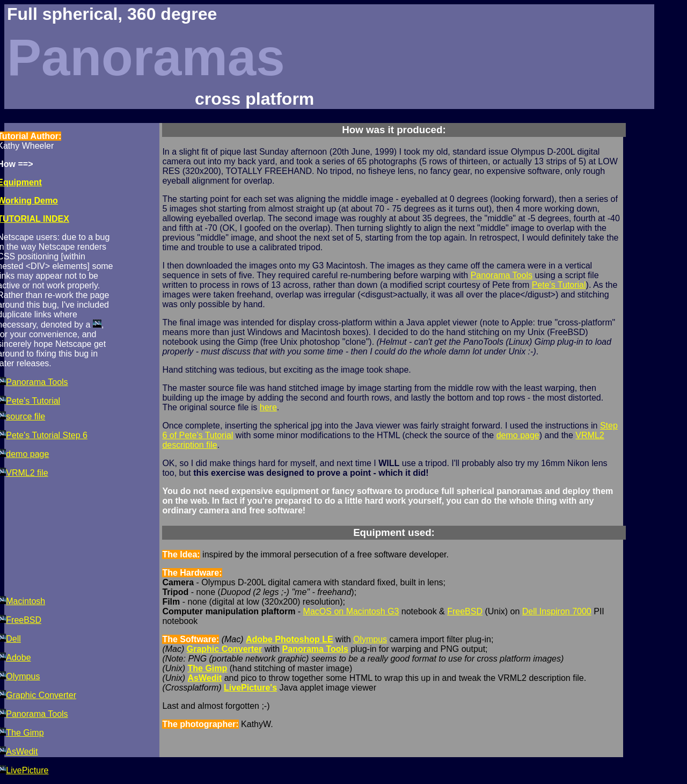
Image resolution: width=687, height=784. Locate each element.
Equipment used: (394, 532)
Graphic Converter (224, 649)
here (268, 407)
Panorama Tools (502, 275)
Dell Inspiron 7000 (557, 611)
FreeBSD (465, 611)
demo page (518, 435)
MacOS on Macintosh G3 (351, 611)
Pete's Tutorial (559, 285)
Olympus (370, 639)
